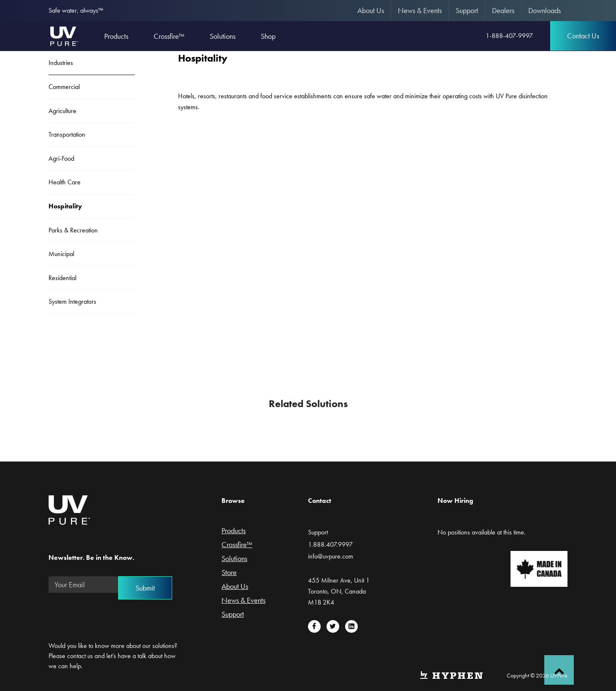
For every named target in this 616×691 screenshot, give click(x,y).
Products (234, 531)
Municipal (61, 254)
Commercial (64, 87)
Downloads (544, 10)
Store (229, 573)
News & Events (420, 10)
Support (467, 10)
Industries (61, 63)
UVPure (63, 36)
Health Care (65, 182)
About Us (371, 10)
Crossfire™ (237, 545)
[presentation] (113, 616)
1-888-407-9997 (509, 36)
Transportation (67, 134)
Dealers (503, 10)
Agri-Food (61, 158)
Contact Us (583, 36)
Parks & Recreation (73, 230)
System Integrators (72, 301)
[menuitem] (371, 11)
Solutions (234, 559)
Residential (62, 278)
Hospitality (65, 206)
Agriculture (62, 111)
